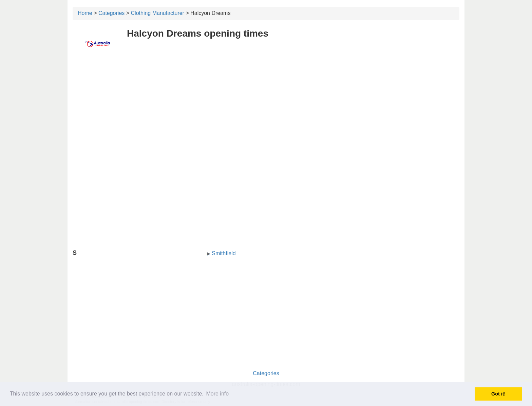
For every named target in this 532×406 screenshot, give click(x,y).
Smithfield (224, 253)
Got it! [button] (498, 394)
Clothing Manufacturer (158, 13)
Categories (111, 13)
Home (85, 13)
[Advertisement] (266, 107)
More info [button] (217, 394)
